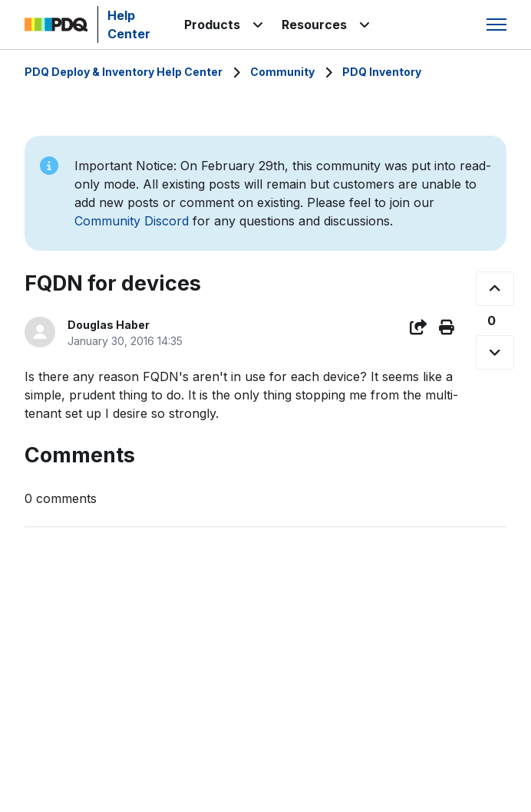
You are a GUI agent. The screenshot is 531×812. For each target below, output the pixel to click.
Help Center (129, 25)
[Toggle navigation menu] (496, 25)
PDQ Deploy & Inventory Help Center (124, 72)
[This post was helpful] (495, 289)
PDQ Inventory (382, 72)
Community (282, 72)
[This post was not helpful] (495, 352)
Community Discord (132, 221)
